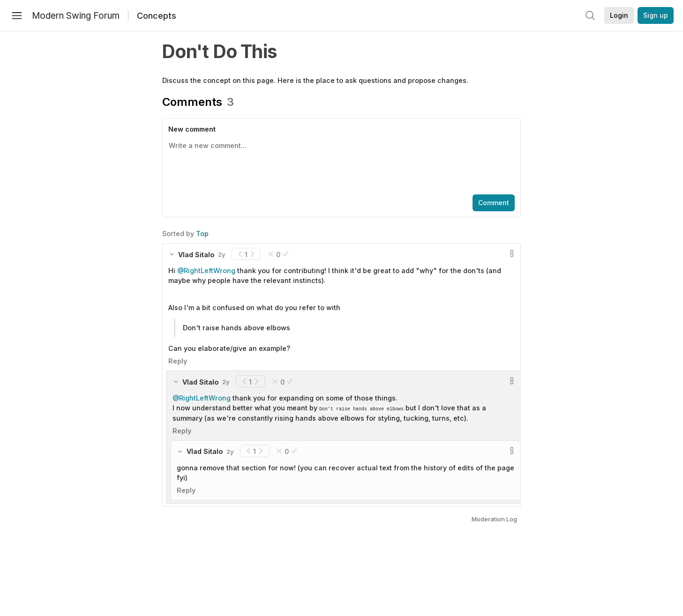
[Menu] (17, 15)
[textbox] (340, 163)
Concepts (157, 16)
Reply (178, 361)
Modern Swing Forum (76, 16)
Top (202, 234)
